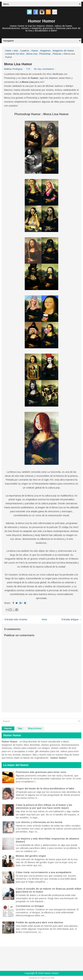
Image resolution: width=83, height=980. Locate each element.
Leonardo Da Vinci (15, 54)
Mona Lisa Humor (18, 64)
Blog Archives (35, 728)
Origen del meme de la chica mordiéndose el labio (45, 789)
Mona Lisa (32, 54)
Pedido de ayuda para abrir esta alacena (39, 922)
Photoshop (45, 54)
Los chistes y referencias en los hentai (39, 822)
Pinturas (57, 54)
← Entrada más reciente (14, 619)
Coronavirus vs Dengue (30, 906)
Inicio (44, 619)
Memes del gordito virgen (31, 856)
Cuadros (25, 51)
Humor (35, 51)
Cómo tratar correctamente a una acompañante (44, 872)
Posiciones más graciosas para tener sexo (41, 772)
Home (8, 51)
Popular (8, 728)
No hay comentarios (44, 69)
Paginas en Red (47, 978)
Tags (20, 728)
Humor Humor (42, 21)
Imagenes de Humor (63, 51)
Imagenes (45, 51)
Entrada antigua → (71, 619)
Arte (16, 51)
